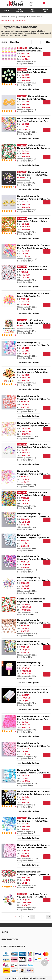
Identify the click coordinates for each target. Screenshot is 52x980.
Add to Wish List (47, 64)
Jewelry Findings (18, 17)
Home (6, 10)
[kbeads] (15, 3)
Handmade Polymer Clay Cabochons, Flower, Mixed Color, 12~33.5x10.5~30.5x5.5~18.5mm (33, 897)
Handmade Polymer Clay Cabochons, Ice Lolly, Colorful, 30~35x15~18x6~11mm (31, 665)
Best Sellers (32, 10)
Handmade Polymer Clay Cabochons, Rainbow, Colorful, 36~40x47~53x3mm (33, 447)
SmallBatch (45, 10)
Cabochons (35, 17)
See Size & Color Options (28, 89)
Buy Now (47, 59)
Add (47, 54)
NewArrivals (19, 10)
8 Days (25, 439)
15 (29, 917)
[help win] (45, 954)
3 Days (25, 64)
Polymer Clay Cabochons (14, 21)
